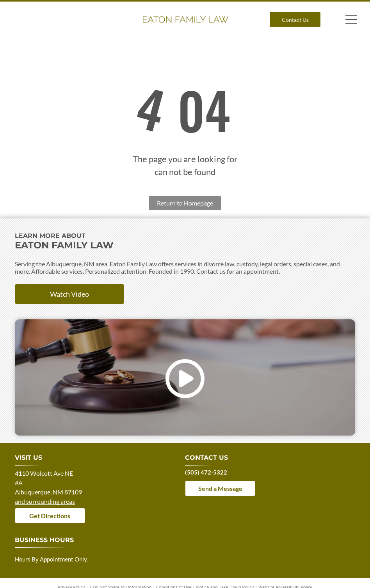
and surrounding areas (45, 501)
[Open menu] (351, 19)
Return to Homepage (185, 203)
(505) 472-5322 (206, 472)
